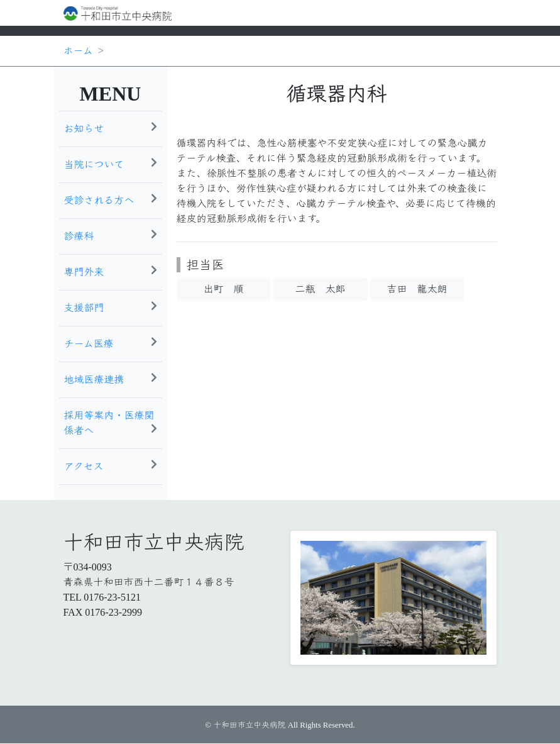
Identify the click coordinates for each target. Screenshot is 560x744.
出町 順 (223, 289)
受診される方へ (111, 199)
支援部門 (111, 307)
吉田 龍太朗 (417, 289)
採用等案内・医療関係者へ (111, 423)
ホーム (78, 51)
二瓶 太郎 (320, 289)
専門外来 (111, 271)
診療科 (111, 235)
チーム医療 (111, 343)
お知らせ (111, 128)
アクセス (111, 465)
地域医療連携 (111, 379)
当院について (111, 164)
